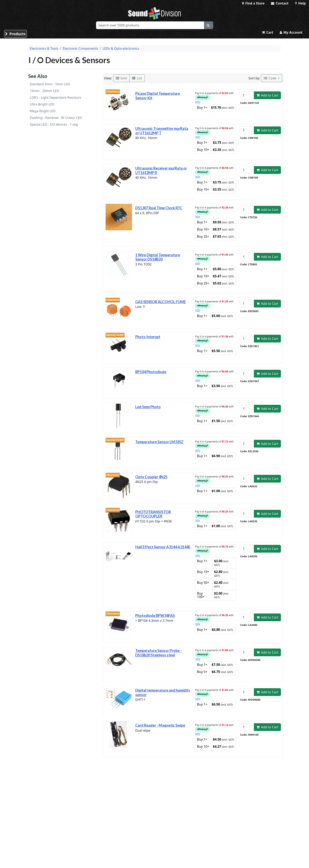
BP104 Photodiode (151, 372)
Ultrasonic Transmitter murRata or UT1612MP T (162, 131)
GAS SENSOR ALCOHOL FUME (161, 302)
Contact (280, 3)
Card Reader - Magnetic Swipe (160, 725)
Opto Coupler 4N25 (151, 477)
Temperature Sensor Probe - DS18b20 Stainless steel (158, 653)
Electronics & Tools (44, 48)
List (137, 78)
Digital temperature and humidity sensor (163, 692)
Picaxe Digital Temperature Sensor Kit (158, 96)
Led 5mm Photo (148, 407)
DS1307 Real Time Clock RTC (159, 208)
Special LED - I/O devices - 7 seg (54, 124)
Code (270, 78)
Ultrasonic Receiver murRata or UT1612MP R (161, 170)
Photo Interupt (148, 337)
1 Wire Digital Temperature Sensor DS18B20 (158, 257)
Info (198, 102)
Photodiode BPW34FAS (155, 616)
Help (300, 3)
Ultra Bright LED (42, 104)
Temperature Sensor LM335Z (159, 442)
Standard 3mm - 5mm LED (50, 84)
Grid (121, 78)
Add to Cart (268, 95)
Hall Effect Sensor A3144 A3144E (163, 547)
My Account (291, 32)
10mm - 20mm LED (44, 91)
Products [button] (15, 34)
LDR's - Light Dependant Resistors (56, 98)
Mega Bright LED (43, 111)
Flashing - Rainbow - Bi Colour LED (56, 118)
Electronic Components (80, 48)
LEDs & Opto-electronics (121, 48)
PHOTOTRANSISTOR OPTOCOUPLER (153, 514)
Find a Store (253, 3)
